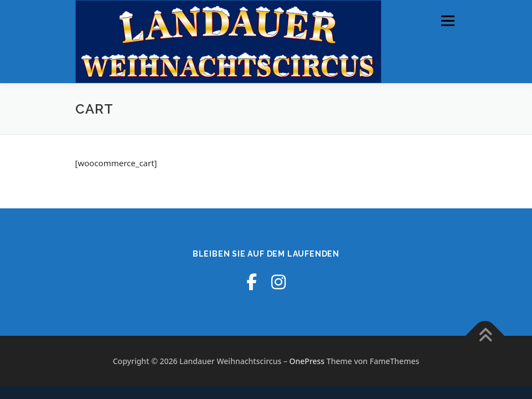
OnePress (307, 361)
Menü (448, 21)
